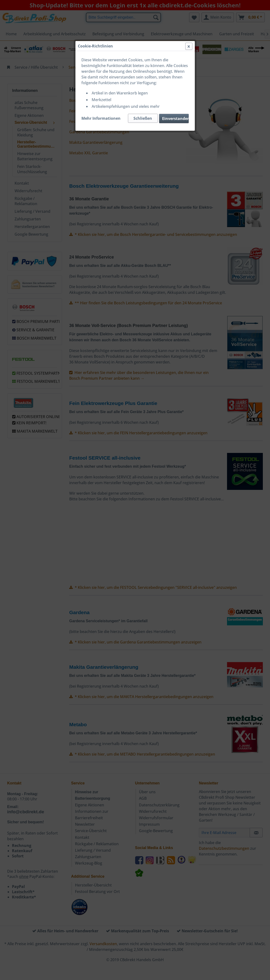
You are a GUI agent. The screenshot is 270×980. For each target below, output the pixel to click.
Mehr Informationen (101, 118)
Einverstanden (175, 119)
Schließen (143, 118)
